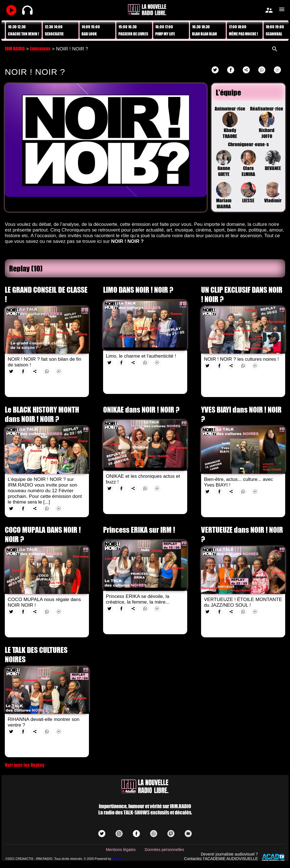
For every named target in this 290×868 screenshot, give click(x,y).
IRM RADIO (15, 49)
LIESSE (249, 193)
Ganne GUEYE (224, 164)
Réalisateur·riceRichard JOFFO (267, 122)
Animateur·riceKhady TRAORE (230, 122)
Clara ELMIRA (249, 164)
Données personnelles (164, 850)
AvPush (118, 859)
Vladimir (273, 193)
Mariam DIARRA (224, 196)
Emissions (40, 49)
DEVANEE (273, 161)
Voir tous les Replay (25, 765)
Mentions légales (121, 850)
